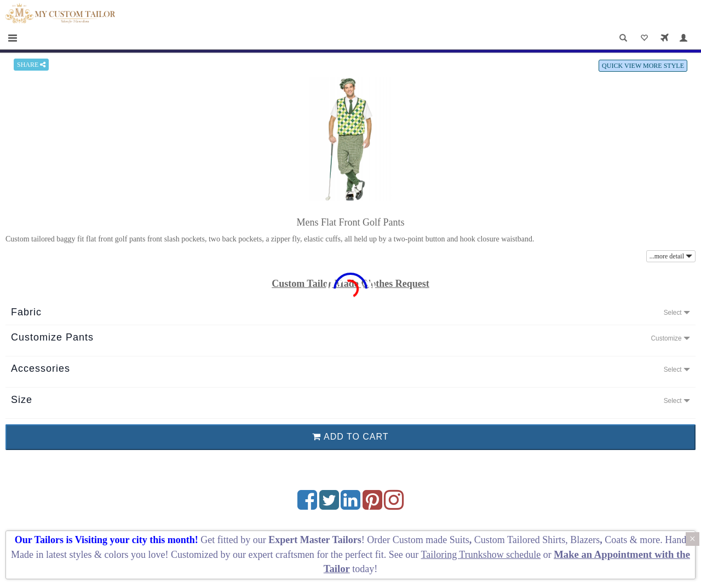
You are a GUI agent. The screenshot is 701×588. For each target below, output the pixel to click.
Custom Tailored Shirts (520, 540)
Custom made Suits (431, 540)
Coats (617, 540)
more (650, 540)
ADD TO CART (350, 437)
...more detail (671, 256)
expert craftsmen (281, 555)
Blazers (585, 540)
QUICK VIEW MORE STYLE (643, 66)
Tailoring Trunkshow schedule (481, 555)
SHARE (31, 65)
